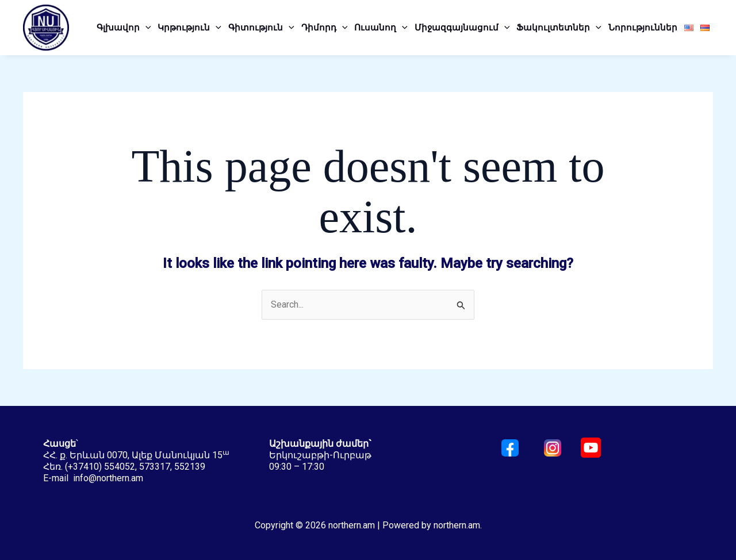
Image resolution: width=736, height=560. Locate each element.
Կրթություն (189, 28)
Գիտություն (261, 28)
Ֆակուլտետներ (559, 28)
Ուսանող (381, 28)
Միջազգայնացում (462, 28)
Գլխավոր (124, 28)
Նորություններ (643, 28)
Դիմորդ (325, 28)
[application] (145, 28)
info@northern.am (108, 478)
